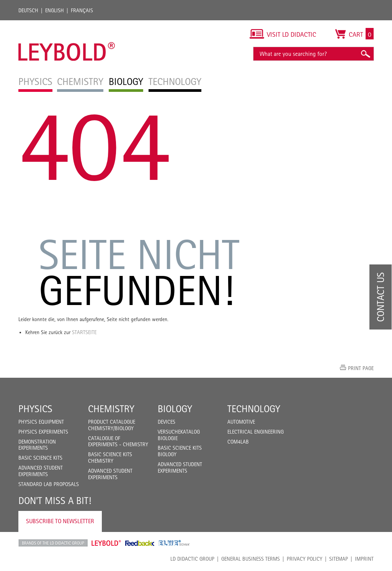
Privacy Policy (305, 559)
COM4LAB (238, 442)
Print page (361, 368)
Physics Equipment (41, 422)
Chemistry (111, 409)
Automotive (241, 422)
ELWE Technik (174, 543)
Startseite (84, 332)
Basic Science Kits (40, 458)
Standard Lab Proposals (49, 484)
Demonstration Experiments (37, 445)
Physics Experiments (43, 432)
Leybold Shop (106, 543)
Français (82, 10)
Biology (175, 409)
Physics (35, 409)
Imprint (364, 559)
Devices (167, 422)
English (55, 10)
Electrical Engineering (256, 432)
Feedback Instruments (140, 543)
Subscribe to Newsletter (60, 521)
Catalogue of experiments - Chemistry (118, 441)
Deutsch (28, 10)
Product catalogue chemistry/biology (112, 425)
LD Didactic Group (192, 559)
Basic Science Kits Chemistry (110, 458)
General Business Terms (251, 559)
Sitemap (339, 559)
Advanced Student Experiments (41, 471)
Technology (254, 409)
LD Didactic (53, 543)
